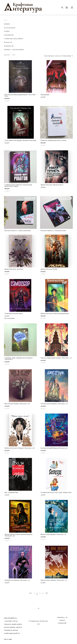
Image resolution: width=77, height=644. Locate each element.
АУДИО (7, 31)
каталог (7, 55)
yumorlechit (62, 623)
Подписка (8, 42)
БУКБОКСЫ (9, 46)
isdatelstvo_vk (62, 617)
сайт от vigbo (8, 639)
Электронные (10, 28)
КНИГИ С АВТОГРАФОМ (14, 50)
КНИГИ (7, 24)
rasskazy (62, 620)
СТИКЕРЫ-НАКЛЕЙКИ (14, 39)
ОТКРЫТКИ (9, 35)
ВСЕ (6, 20)
